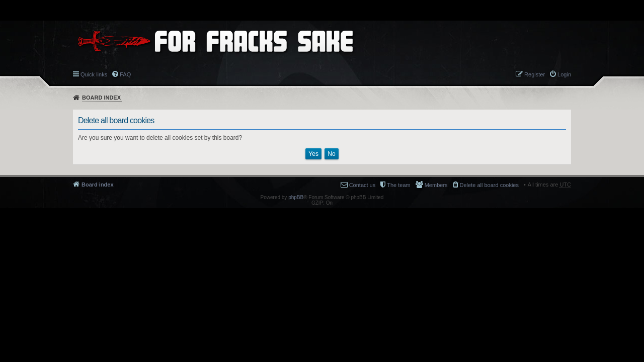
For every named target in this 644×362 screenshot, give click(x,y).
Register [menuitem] (535, 74)
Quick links (94, 74)
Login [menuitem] (564, 74)
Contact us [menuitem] (363, 185)
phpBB (296, 197)
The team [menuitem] (398, 185)
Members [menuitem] (436, 185)
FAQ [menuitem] (125, 74)
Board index (101, 98)
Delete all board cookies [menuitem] (489, 185)
